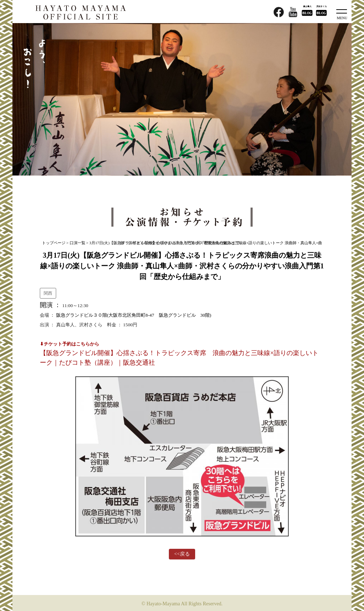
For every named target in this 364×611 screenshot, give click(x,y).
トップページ (54, 243)
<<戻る (182, 554)
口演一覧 (77, 243)
